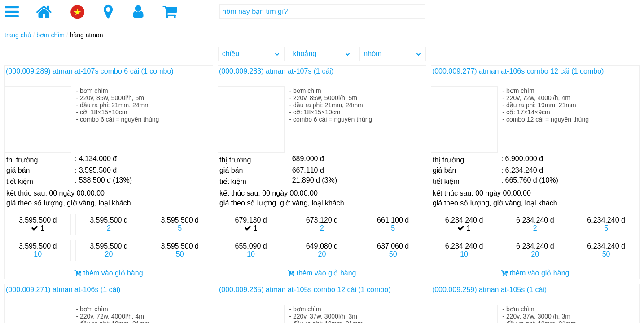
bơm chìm (50, 35)
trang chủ (18, 35)
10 (38, 254)
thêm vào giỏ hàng (109, 273)
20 (109, 254)
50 (180, 254)
